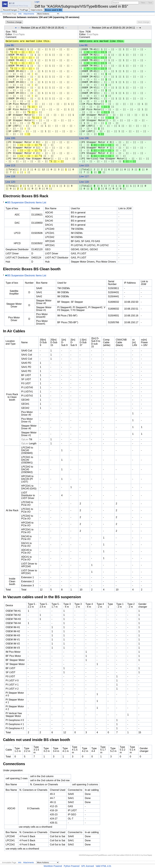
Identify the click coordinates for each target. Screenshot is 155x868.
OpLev (25, 439)
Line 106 (10, 138)
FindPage (24, 10)
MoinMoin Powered (53, 866)
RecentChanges (10, 10)
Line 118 (10, 176)
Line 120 (10, 182)
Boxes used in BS (54, 10)
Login (37, 2)
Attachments (29, 14)
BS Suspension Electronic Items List (27, 203)
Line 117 (84, 176)
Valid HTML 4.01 (103, 866)
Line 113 (10, 165)
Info (20, 14)
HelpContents (37, 10)
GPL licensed (88, 866)
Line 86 (10, 45)
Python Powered (72, 866)
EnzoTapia (19, 34)
